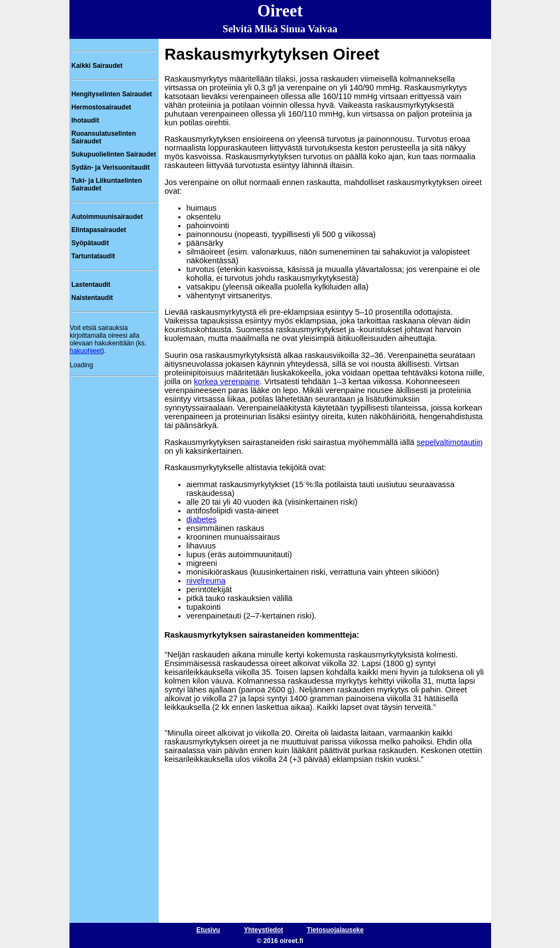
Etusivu (208, 930)
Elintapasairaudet (99, 230)
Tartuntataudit (94, 256)
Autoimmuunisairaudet (107, 217)
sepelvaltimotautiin (450, 442)
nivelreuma (206, 581)
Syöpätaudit (91, 243)
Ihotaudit (86, 120)
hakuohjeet (86, 351)
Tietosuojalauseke (335, 930)
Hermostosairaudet (101, 107)
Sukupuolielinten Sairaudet (114, 154)
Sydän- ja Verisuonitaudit (111, 167)
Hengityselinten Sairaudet (112, 94)
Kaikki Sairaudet (97, 66)
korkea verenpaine (227, 381)
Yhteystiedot (264, 930)
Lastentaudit (91, 285)
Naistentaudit (92, 298)
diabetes (202, 519)
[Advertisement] (114, 408)
